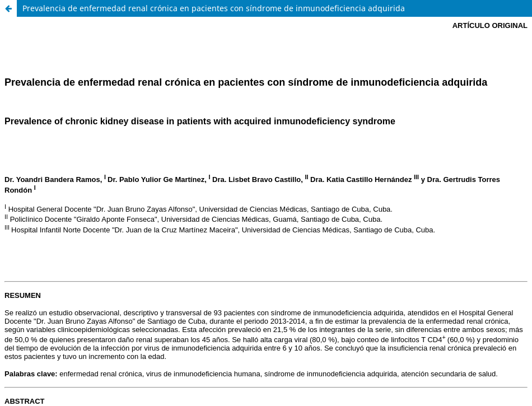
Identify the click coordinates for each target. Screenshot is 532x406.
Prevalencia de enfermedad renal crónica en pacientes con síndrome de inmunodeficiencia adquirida (214, 8)
